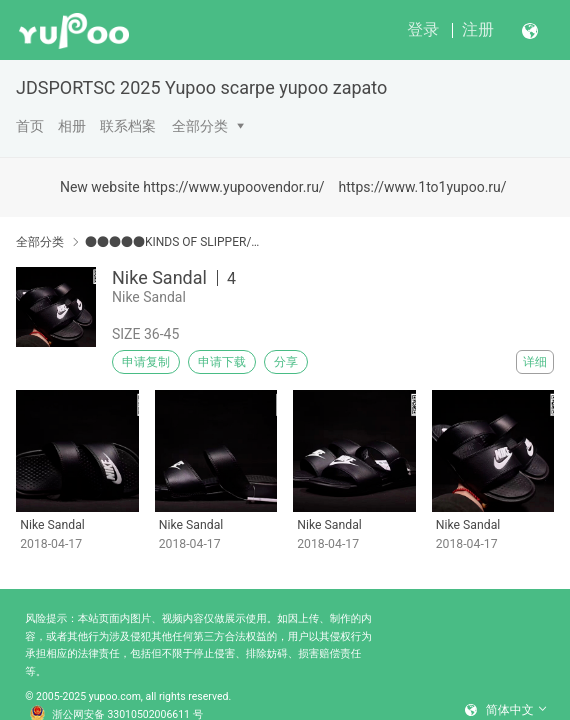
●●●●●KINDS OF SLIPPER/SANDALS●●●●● (173, 242)
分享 (286, 362)
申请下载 (222, 362)
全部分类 (200, 126)
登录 (423, 29)
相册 (72, 126)
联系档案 (128, 126)
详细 (535, 362)
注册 (478, 29)
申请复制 (146, 362)
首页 (30, 126)
